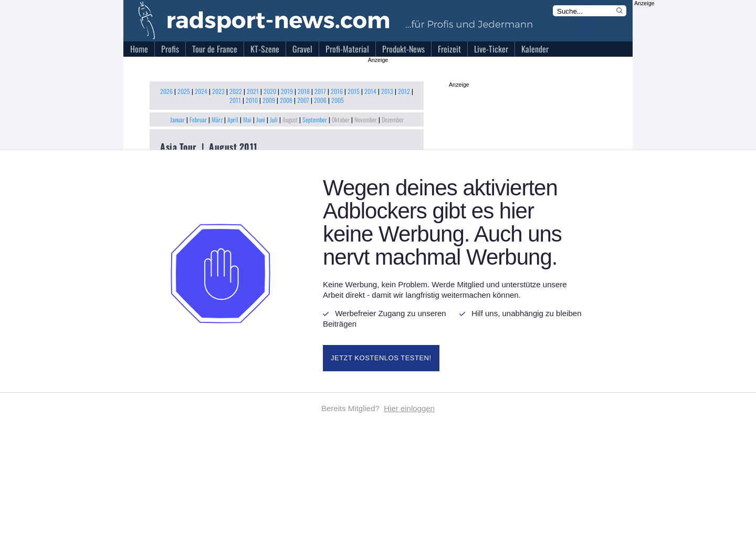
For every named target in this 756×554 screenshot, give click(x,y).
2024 (201, 91)
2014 (370, 91)
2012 (404, 91)
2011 (235, 100)
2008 (286, 100)
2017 (320, 91)
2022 (236, 91)
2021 (253, 91)
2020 (270, 91)
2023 (218, 91)
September (315, 119)
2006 (320, 100)
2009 (269, 100)
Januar (177, 119)
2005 (338, 100)
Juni (261, 119)
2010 (252, 100)
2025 (184, 91)
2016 (337, 91)
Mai (247, 119)
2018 (304, 91)
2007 (303, 100)
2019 (287, 91)
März (217, 119)
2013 (387, 91)
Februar (198, 119)
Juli (274, 119)
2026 (166, 91)
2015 (354, 91)
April (233, 119)
